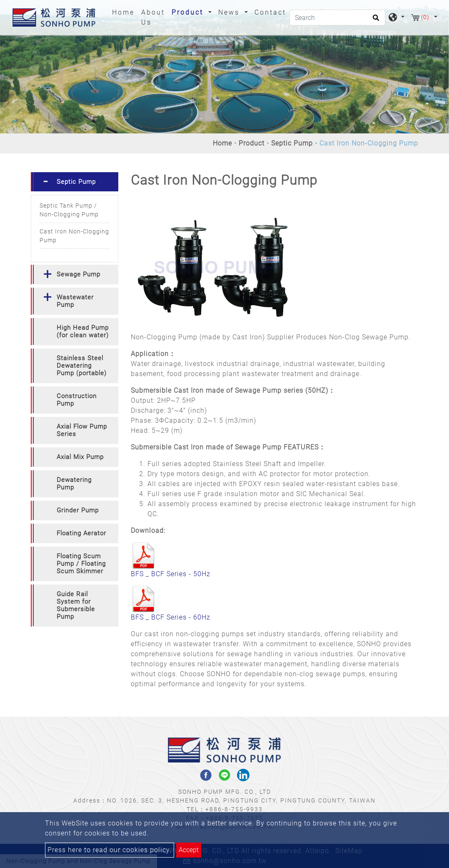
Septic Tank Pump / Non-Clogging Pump (69, 210)
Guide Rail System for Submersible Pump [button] (76, 605)
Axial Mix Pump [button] (80, 457)
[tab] (75, 182)
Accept (189, 850)
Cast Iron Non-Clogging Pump (74, 236)
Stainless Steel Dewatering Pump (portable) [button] (82, 366)
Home (125, 12)
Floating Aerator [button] (81, 533)
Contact (270, 12)
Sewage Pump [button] (79, 274)
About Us (153, 17)
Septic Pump (292, 143)
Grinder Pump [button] (78, 510)
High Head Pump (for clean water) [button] (83, 331)
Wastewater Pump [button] (75, 301)
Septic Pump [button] (76, 182)
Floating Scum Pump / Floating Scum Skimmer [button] (81, 564)
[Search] (337, 18)
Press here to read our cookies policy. (110, 850)
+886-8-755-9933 (234, 809)
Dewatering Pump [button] (74, 484)
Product (252, 143)
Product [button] (189, 12)
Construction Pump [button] (77, 400)
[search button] (375, 20)
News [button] (230, 12)
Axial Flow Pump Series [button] (82, 430)
